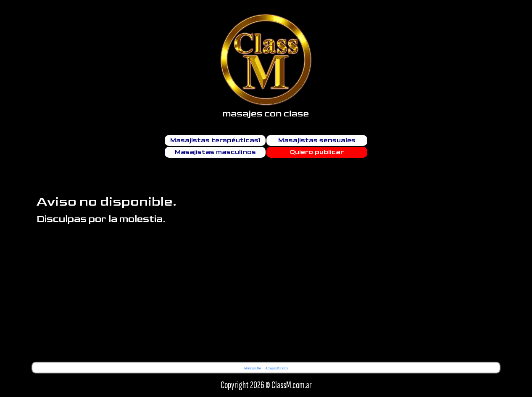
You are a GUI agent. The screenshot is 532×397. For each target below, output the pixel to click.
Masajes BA (253, 368)
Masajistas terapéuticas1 (215, 140)
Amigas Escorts (277, 368)
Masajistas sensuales (317, 140)
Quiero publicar (317, 152)
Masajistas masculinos (215, 152)
